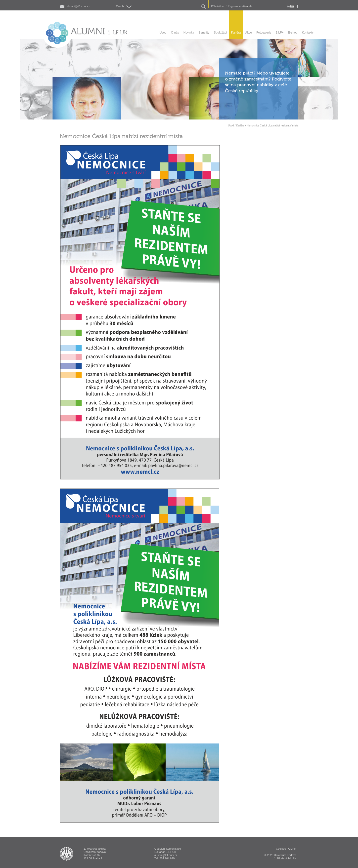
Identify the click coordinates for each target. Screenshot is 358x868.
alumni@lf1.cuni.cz (78, 6)
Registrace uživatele (240, 6)
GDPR (292, 849)
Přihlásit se (218, 6)
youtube (291, 6)
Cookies (281, 849)
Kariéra (240, 126)
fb (297, 6)
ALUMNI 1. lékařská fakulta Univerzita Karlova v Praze (67, 854)
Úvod (231, 126)
